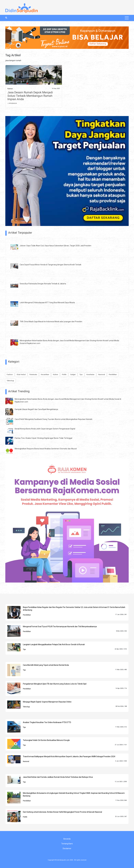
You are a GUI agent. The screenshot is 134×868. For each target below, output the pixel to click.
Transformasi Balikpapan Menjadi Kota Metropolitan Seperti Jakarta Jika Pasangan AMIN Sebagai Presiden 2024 (69, 757)
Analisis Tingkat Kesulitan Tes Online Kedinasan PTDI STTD (47, 722)
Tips (81, 374)
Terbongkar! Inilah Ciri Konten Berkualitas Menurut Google (46, 740)
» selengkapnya (12, 103)
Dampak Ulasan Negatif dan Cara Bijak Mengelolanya (36, 409)
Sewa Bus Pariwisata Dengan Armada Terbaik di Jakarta (43, 284)
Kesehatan (90, 374)
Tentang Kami (67, 844)
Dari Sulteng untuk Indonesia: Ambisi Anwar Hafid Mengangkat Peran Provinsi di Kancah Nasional (62, 812)
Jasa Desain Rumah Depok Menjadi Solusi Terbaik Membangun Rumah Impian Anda (30, 96)
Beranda (67, 839)
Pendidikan (113, 374)
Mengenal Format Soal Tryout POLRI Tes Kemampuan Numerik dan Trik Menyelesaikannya (60, 627)
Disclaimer (67, 848)
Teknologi (10, 381)
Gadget (73, 374)
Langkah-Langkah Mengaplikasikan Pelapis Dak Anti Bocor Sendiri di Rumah (54, 645)
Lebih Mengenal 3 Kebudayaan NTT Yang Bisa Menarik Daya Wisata (47, 303)
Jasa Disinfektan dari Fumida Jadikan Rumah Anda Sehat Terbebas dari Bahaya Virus (58, 777)
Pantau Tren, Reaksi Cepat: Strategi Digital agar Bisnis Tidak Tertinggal (43, 438)
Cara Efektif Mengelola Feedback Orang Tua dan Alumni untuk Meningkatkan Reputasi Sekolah (53, 419)
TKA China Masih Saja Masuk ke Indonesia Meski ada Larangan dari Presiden (51, 322)
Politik (64, 374)
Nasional (102, 374)
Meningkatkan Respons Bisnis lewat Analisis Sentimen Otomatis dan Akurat (46, 449)
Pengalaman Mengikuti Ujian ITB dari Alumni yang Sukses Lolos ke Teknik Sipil (55, 684)
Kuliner (56, 374)
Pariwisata (33, 374)
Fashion (10, 89)
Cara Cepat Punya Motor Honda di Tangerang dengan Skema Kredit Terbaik (51, 265)
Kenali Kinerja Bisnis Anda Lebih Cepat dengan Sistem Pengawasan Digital (45, 429)
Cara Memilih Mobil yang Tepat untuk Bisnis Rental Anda (46, 665)
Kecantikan (45, 374)
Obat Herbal (21, 374)
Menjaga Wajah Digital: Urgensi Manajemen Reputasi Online (47, 702)
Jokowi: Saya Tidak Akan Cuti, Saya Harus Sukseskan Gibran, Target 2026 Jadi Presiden (56, 246)
